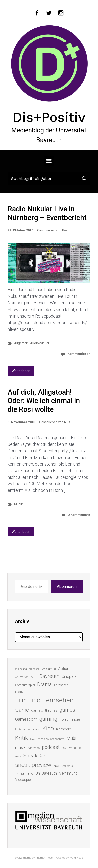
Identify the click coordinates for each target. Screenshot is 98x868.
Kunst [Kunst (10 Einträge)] (33, 739)
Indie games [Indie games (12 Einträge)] (23, 729)
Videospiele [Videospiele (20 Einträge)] (24, 780)
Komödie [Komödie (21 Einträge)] (64, 729)
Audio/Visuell (40, 343)
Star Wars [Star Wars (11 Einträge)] (67, 766)
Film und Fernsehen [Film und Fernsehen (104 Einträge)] (44, 700)
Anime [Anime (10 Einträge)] (34, 677)
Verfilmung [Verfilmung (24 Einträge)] (68, 773)
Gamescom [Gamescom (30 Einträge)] (26, 719)
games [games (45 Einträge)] (67, 710)
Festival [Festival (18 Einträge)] (21, 692)
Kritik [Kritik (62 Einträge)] (22, 738)
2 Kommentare (79, 515)
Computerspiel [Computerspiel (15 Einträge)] (25, 685)
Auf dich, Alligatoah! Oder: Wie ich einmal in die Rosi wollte (44, 401)
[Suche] (49, 178)
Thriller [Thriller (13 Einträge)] (20, 774)
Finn (65, 230)
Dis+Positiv (49, 117)
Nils (67, 422)
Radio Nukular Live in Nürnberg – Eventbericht (47, 213)
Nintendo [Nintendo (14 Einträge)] (34, 748)
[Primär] (49, 161)
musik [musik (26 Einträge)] (20, 747)
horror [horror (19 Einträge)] (65, 719)
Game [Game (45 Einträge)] (22, 710)
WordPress (76, 858)
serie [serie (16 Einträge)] (77, 748)
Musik (18, 504)
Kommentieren (79, 354)
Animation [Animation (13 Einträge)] (22, 677)
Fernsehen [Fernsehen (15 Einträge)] (61, 685)
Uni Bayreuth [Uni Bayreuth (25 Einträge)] (46, 773)
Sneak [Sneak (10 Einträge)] (18, 756)
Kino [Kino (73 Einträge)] (48, 728)
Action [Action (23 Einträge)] (64, 669)
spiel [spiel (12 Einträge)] (57, 766)
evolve (19, 858)
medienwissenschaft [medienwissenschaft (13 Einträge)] (51, 739)
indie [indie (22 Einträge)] (76, 719)
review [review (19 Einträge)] (67, 748)
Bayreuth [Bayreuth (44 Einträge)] (49, 676)
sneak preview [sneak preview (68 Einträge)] (33, 765)
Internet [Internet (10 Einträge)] (36, 729)
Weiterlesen (21, 371)
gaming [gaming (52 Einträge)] (48, 719)
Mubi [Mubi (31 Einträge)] (71, 738)
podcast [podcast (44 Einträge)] (51, 747)
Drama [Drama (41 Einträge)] (45, 685)
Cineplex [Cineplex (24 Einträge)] (69, 677)
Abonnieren (67, 587)
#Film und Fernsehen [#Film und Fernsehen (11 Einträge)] (27, 669)
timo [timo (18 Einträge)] (30, 773)
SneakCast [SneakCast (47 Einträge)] (36, 756)
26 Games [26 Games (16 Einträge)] (49, 669)
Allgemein (21, 343)
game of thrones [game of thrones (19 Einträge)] (44, 710)
